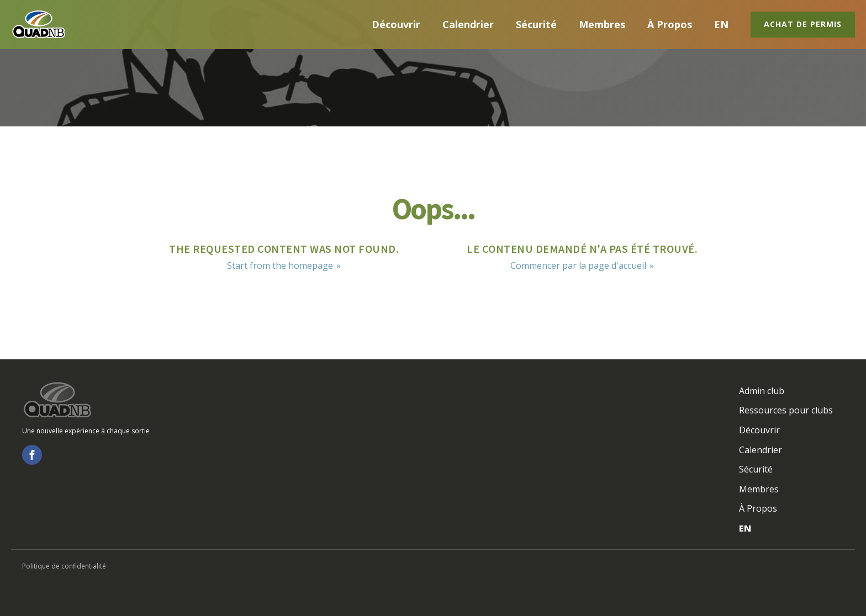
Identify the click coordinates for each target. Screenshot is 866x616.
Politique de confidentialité (64, 566)
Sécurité (536, 24)
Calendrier (468, 24)
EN (721, 24)
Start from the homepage (280, 265)
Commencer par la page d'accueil (578, 265)
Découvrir (396, 24)
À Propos (670, 24)
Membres (602, 24)
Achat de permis (803, 24)
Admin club (762, 391)
